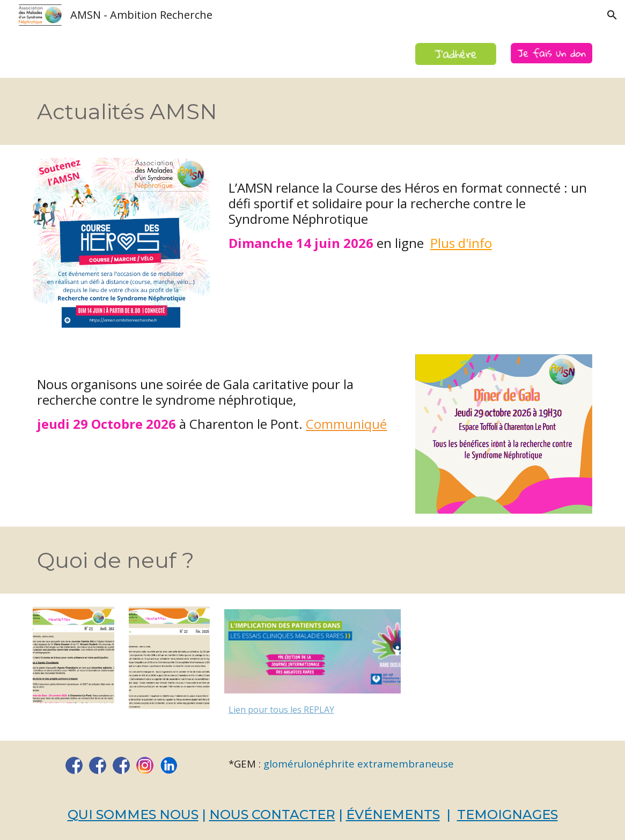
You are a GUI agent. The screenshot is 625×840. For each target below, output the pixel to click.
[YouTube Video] (504, 667)
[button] (612, 15)
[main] (264, 112)
